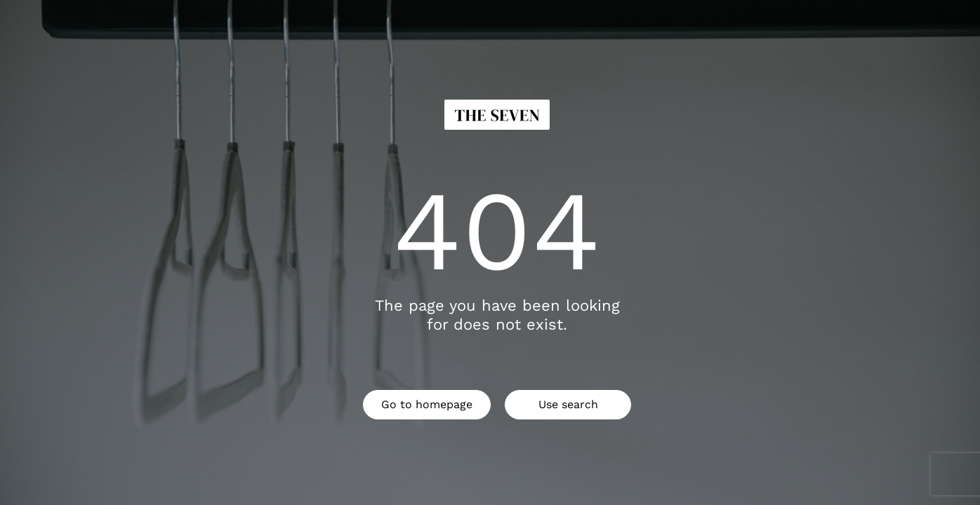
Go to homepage (427, 404)
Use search (568, 404)
